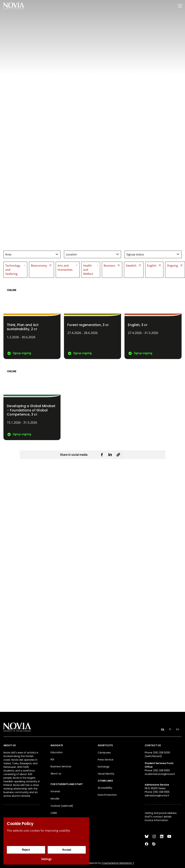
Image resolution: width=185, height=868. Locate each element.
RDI (52, 759)
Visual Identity (106, 774)
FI (170, 729)
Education (57, 752)
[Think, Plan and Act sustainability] (32, 320)
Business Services (61, 766)
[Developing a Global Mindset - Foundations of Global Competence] (32, 401)
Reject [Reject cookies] (26, 850)
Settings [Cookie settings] (46, 859)
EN (163, 729)
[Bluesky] (147, 836)
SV (178, 729)
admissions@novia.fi (157, 796)
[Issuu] (154, 844)
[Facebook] (147, 844)
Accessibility (105, 788)
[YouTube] (169, 836)
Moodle (55, 799)
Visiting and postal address (161, 813)
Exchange (104, 767)
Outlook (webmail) (62, 806)
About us (56, 774)
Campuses (104, 753)
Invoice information (156, 820)
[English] (153, 320)
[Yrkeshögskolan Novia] (14, 6)
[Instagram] (154, 836)
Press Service (106, 760)
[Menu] (180, 6)
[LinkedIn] (162, 836)
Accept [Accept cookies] (67, 850)
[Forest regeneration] (92, 320)
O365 (54, 813)
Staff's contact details (158, 817)
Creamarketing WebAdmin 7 (118, 863)
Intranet (55, 791)
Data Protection (107, 795)
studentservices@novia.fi (160, 774)
